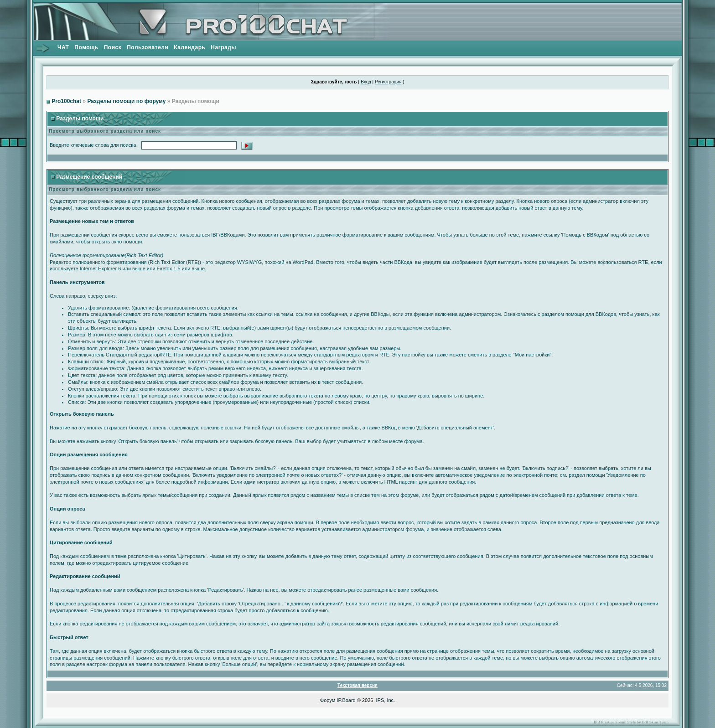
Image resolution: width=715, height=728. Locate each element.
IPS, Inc (385, 700)
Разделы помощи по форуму (126, 101)
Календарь (189, 47)
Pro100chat (66, 101)
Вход (366, 82)
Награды (223, 47)
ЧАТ (63, 47)
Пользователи (148, 47)
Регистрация (388, 82)
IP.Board (346, 700)
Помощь (86, 47)
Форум (328, 700)
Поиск (113, 47)
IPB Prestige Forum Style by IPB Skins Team (631, 722)
